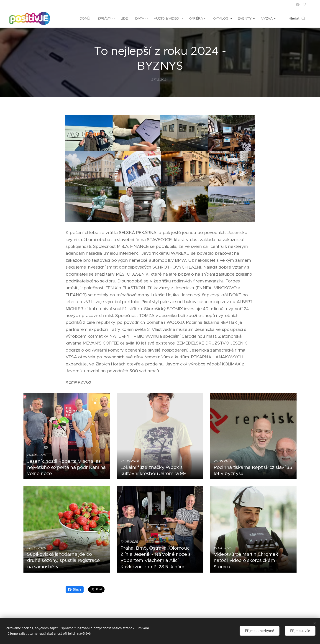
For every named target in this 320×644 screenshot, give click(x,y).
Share (75, 589)
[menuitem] (88, 18)
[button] (297, 18)
